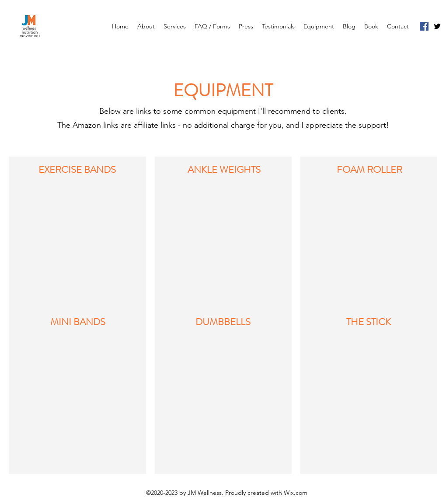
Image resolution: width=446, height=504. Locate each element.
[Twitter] (437, 26)
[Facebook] (424, 26)
